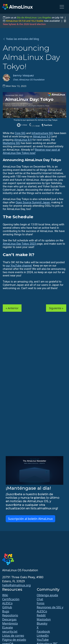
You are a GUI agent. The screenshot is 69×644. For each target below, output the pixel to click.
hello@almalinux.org (16, 585)
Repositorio (10, 615)
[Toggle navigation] (62, 7)
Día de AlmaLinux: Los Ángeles (34, 17)
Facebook (43, 632)
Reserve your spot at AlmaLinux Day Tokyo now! (31, 151)
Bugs (6, 611)
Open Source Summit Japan (33, 202)
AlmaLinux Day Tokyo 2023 (19, 244)
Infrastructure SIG (42, 133)
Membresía (10, 623)
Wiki (5, 595)
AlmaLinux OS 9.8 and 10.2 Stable (25, 21)
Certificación (11, 599)
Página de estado (14, 640)
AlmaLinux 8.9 (23, 140)
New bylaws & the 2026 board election (24, 24)
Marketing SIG (11, 143)
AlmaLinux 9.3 (42, 136)
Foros (41, 603)
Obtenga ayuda (47, 595)
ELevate (8, 627)
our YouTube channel (19, 266)
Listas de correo (13, 636)
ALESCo (7, 603)
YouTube (43, 640)
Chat (40, 599)
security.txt (10, 632)
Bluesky (42, 623)
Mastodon (44, 619)
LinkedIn (43, 636)
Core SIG (20, 133)
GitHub (7, 607)
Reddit (41, 615)
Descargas (9, 619)
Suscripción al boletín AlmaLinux (30, 519)
